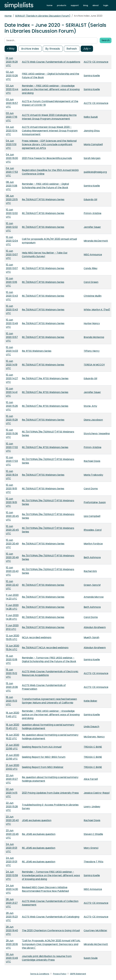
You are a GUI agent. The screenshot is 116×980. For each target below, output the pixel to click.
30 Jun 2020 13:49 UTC (12, 958)
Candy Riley (91, 268)
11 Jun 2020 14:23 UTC (12, 597)
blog (86, 5)
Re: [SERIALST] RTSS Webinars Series (43, 199)
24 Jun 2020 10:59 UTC (12, 875)
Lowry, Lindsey (92, 807)
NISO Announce (93, 255)
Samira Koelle (92, 76)
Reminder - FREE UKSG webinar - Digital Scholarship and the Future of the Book (45, 186)
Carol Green (91, 282)
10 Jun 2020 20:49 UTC (12, 544)
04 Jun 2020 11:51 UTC (11, 144)
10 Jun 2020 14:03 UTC (12, 351)
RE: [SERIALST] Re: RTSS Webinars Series (45, 392)
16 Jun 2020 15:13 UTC (11, 701)
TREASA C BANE (93, 747)
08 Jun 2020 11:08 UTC (12, 186)
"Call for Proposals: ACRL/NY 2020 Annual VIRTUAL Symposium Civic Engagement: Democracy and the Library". (51, 944)
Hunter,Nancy (92, 323)
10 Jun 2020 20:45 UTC (12, 516)
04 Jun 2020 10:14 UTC (12, 131)
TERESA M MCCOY (94, 365)
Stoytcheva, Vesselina (97, 433)
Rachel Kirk (90, 571)
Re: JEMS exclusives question (39, 834)
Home (8, 16)
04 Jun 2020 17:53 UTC (12, 172)
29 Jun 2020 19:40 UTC (12, 930)
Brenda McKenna (94, 337)
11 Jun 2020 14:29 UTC (12, 617)
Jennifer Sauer (92, 227)
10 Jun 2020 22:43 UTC (12, 571)
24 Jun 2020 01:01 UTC (12, 848)
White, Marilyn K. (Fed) (97, 310)
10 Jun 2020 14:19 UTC (12, 365)
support (75, 5)
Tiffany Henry (92, 351)
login (106, 5)
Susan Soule (91, 958)
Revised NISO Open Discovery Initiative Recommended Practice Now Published (45, 889)
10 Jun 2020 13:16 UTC (11, 282)
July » (87, 48)
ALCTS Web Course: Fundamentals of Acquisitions (51, 62)
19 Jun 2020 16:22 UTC (13, 737)
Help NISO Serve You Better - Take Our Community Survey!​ (45, 255)
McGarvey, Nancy (94, 737)
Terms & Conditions (40, 974)
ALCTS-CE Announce (96, 62)
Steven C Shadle (93, 834)
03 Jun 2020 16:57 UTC (12, 103)
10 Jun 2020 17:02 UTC (12, 447)
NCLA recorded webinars (37, 637)
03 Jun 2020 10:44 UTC (12, 89)
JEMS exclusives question (37, 820)
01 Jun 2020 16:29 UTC (12, 62)
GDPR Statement (78, 974)
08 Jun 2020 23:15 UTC (12, 199)
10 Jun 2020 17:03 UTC (12, 461)
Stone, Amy (90, 406)
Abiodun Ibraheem (95, 627)
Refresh (72, 49)
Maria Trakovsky (93, 475)
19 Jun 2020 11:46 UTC (13, 715)
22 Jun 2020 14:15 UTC (12, 793)
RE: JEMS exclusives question (39, 848)
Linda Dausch (91, 727)
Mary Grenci (91, 848)
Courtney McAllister (95, 930)
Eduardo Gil (90, 199)
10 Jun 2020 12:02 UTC (12, 213)
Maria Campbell (93, 144)
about (96, 5)
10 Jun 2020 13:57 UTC (12, 337)
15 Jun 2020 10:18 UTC (12, 660)
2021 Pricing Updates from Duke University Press (50, 793)
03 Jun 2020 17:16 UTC (12, 117)
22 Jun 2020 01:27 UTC (12, 779)
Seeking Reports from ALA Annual (42, 747)
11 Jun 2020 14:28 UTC (12, 607)
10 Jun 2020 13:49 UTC (12, 323)
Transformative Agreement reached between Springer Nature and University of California (49, 701)
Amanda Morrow (94, 597)
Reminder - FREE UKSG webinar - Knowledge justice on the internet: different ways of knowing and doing (51, 89)
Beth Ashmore (92, 557)
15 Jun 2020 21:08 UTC (12, 687)
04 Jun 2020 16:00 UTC (12, 158)
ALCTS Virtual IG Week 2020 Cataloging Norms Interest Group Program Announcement (49, 117)
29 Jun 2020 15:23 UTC (12, 917)
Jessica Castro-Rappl (97, 793)
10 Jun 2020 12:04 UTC (12, 241)
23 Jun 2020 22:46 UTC (12, 834)
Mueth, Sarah (91, 637)
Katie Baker (90, 701)
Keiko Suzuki (91, 117)
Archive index (30, 49)
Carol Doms (91, 489)
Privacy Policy (60, 974)
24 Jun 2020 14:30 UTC (12, 889)
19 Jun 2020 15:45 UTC (13, 727)
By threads (53, 49)
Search (106, 40)
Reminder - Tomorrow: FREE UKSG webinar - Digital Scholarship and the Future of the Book (49, 660)
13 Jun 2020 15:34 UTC (13, 648)
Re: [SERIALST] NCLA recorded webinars (45, 648)
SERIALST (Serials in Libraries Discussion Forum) (43, 16)
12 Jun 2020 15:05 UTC (13, 637)
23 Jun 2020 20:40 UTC (12, 820)
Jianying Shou (92, 131)
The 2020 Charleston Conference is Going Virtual (51, 930)
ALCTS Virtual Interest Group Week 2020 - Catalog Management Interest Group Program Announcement (50, 131)
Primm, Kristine (93, 213)
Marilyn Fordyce (93, 544)
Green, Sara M (92, 585)
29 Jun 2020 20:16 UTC (12, 944)
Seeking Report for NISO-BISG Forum (44, 757)
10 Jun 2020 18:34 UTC (12, 475)
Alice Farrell (91, 779)
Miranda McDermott (96, 241)
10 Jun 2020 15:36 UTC (12, 433)
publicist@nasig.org (95, 172)
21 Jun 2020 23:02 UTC (13, 767)
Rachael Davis (92, 461)
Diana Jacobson (93, 420)
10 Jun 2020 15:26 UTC (12, 406)
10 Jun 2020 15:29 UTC (12, 420)
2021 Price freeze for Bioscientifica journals (47, 158)
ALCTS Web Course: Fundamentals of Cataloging (51, 917)
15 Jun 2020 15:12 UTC (11, 673)
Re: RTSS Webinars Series (37, 351)
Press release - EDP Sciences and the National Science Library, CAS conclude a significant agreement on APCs (49, 144)
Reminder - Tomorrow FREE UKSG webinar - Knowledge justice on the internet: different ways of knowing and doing (51, 875)
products (62, 5)
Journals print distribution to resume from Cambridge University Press (47, 958)
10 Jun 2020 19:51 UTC (11, 489)
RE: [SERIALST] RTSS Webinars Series (43, 213)
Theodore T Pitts (93, 862)
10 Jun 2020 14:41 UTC (12, 392)
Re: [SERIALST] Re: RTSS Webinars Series (45, 378)
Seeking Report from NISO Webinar (43, 767)
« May (11, 48)
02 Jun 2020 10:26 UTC (12, 76)
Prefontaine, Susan (95, 502)
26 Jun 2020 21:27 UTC (12, 903)
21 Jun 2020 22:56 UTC (13, 747)
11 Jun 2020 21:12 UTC (12, 627)
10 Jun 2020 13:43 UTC (12, 296)
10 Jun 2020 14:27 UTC (12, 378)
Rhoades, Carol (93, 530)
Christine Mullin (93, 296)
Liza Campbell (92, 516)
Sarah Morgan (92, 158)
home (50, 5)
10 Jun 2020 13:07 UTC (12, 255)
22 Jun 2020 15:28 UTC (12, 807)
